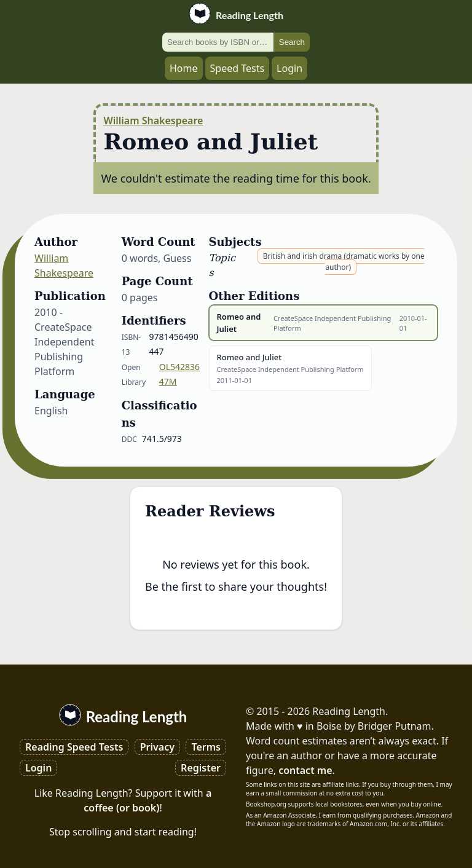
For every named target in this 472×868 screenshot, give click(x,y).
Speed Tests (238, 68)
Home (184, 68)
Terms (206, 747)
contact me (305, 770)
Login (289, 68)
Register (201, 768)
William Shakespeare (153, 120)
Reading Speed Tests (74, 747)
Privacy (157, 747)
